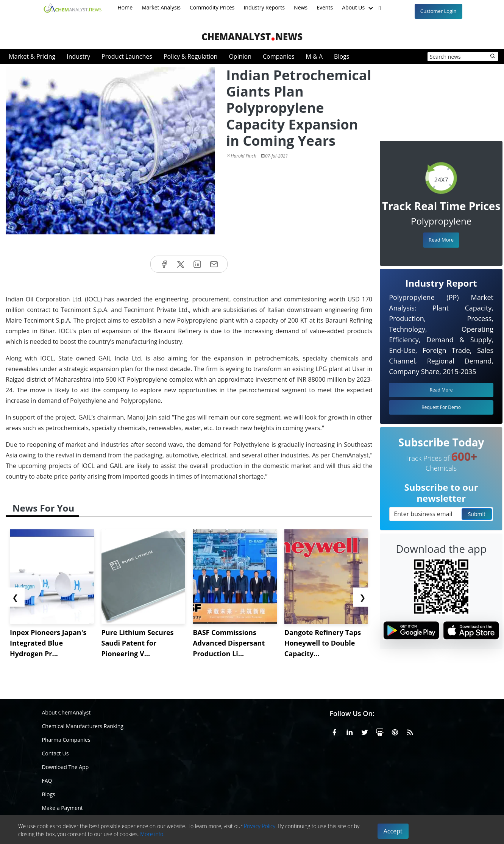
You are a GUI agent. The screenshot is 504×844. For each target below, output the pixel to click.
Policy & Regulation (190, 56)
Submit (477, 514)
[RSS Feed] (410, 731)
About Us (358, 8)
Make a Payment (62, 808)
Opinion (240, 56)
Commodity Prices (212, 7)
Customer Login (438, 11)
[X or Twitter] (365, 731)
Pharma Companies (66, 740)
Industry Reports (264, 7)
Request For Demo (441, 407)
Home (125, 7)
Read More (441, 240)
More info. (152, 834)
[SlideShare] (380, 731)
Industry (78, 56)
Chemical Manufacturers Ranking (83, 726)
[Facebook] (334, 731)
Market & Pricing (32, 56)
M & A (314, 56)
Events (325, 7)
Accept (393, 831)
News (301, 7)
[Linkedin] (350, 731)
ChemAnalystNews (252, 37)
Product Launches (127, 56)
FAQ (47, 781)
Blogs (342, 56)
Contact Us (55, 753)
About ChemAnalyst (66, 712)
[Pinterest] (395, 731)
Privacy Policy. (260, 826)
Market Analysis (161, 7)
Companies (279, 56)
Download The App (66, 767)
